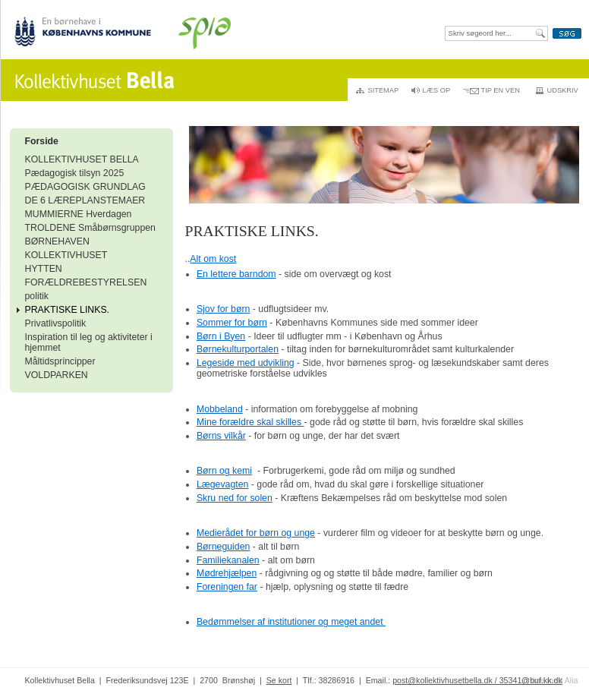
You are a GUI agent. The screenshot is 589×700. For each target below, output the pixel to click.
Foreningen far (227, 587)
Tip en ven (501, 90)
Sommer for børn (232, 323)
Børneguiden (224, 547)
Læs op (437, 90)
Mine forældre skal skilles (250, 422)
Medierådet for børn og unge (256, 533)
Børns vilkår (221, 436)
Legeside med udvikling (246, 363)
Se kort (279, 680)
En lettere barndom (236, 274)
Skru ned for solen (235, 498)
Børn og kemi (224, 471)
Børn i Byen (221, 336)
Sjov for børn (223, 309)
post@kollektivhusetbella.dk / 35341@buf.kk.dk (477, 680)
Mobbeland (220, 409)
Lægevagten (222, 484)
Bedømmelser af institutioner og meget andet (291, 622)
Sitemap (384, 90)
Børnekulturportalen (238, 349)
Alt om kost (213, 259)
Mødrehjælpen (227, 573)
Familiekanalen (228, 560)
